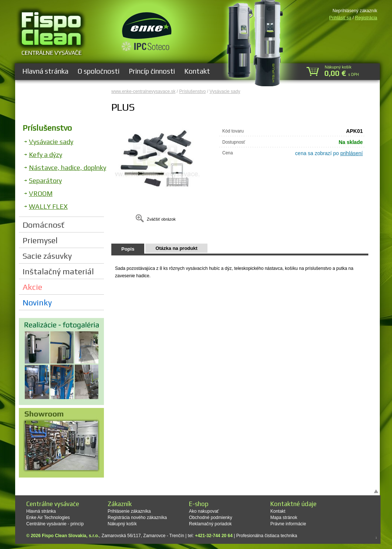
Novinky (37, 302)
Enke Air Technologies (48, 518)
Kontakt (197, 71)
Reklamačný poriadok (210, 524)
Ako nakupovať (204, 511)
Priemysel (40, 240)
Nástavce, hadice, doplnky (67, 168)
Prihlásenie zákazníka (129, 511)
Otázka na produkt (176, 248)
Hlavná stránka (45, 71)
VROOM (41, 193)
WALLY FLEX (48, 206)
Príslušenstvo (47, 128)
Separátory (45, 180)
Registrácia (366, 18)
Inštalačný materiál (58, 271)
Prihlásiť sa (340, 18)
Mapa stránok (284, 518)
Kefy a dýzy (45, 155)
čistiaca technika (281, 536)
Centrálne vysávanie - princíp (55, 524)
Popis (128, 249)
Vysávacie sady (51, 142)
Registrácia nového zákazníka (137, 518)
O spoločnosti (99, 71)
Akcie (32, 287)
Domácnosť (43, 225)
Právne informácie (288, 524)
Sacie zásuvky (47, 256)
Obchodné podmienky (211, 518)
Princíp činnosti (152, 71)
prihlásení (352, 153)
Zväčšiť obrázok (161, 219)
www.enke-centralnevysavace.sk (143, 91)
